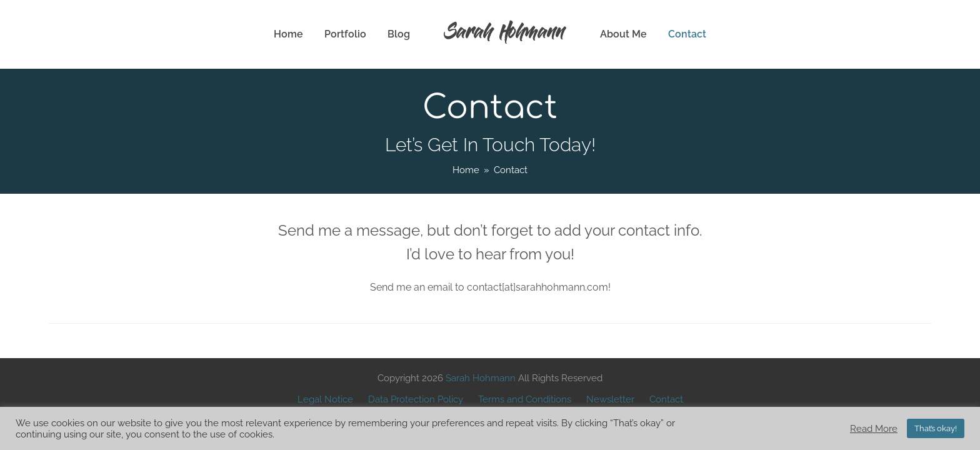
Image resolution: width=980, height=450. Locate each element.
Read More (874, 428)
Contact (666, 399)
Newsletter (610, 399)
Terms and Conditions (525, 399)
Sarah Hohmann (505, 34)
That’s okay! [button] (936, 428)
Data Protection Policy (416, 399)
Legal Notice (325, 399)
